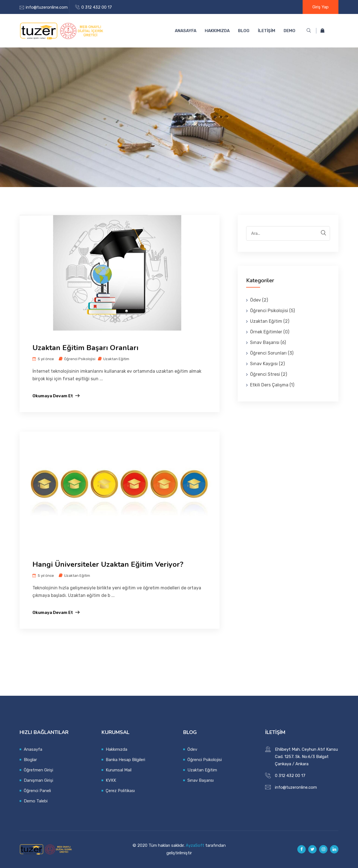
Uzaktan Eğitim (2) (270, 321)
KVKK (111, 780)
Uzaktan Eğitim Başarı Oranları (85, 348)
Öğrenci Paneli (37, 791)
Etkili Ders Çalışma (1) (272, 385)
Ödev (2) (259, 300)
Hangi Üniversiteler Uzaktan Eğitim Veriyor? (108, 564)
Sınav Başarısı (201, 780)
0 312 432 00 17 (97, 7)
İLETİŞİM (267, 31)
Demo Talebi (36, 801)
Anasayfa (186, 31)
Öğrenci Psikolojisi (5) (272, 311)
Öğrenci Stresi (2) (268, 374)
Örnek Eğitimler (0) (270, 332)
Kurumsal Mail (119, 770)
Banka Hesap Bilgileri (125, 760)
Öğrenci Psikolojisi (80, 359)
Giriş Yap (321, 7)
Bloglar (30, 760)
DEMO (289, 31)
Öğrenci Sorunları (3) (272, 353)
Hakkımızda (217, 31)
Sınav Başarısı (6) (268, 342)
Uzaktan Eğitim (116, 359)
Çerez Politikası (120, 791)
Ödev (192, 749)
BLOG (244, 31)
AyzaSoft (195, 845)
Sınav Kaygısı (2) (267, 364)
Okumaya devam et (53, 396)
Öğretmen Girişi (38, 770)
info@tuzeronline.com (47, 7)
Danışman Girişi (38, 780)
